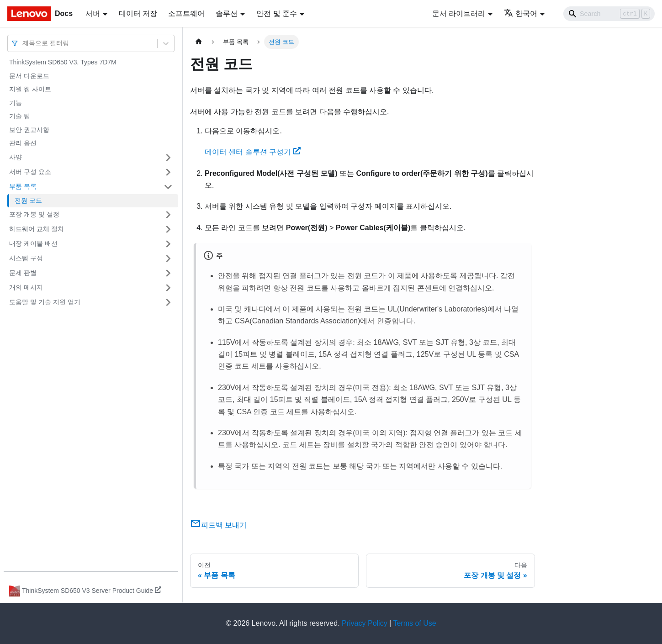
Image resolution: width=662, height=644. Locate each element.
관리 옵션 (23, 143)
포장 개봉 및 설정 (34, 214)
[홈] (199, 42)
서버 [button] (93, 13)
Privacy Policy (365, 623)
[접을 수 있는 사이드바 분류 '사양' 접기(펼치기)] (168, 158)
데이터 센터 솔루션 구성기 (253, 152)
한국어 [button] (521, 13)
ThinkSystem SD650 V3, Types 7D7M (63, 62)
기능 (16, 103)
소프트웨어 (186, 13)
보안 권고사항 (29, 130)
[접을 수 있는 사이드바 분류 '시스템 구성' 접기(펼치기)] (168, 259)
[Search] (609, 14)
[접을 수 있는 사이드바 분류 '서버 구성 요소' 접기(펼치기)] (168, 172)
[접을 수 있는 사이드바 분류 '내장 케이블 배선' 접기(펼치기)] (168, 244)
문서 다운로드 (29, 76)
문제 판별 (23, 273)
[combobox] (23, 43)
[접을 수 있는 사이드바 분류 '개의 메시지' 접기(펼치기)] (168, 288)
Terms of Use (414, 623)
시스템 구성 (26, 258)
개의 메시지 (26, 287)
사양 (16, 157)
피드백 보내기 (218, 525)
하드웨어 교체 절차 (37, 229)
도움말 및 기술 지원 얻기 (45, 302)
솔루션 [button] (227, 13)
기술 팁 (20, 116)
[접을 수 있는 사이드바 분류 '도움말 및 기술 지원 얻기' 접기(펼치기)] (168, 302)
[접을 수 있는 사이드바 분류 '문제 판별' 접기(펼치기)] (168, 273)
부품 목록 (23, 186)
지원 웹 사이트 (30, 89)
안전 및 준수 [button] (277, 13)
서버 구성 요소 (30, 172)
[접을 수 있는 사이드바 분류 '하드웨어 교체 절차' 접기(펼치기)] (168, 229)
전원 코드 (28, 201)
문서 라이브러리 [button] (459, 13)
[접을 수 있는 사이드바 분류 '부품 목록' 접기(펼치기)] (168, 187)
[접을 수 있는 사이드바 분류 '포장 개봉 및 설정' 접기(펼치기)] (168, 215)
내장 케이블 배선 (33, 243)
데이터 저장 (138, 13)
